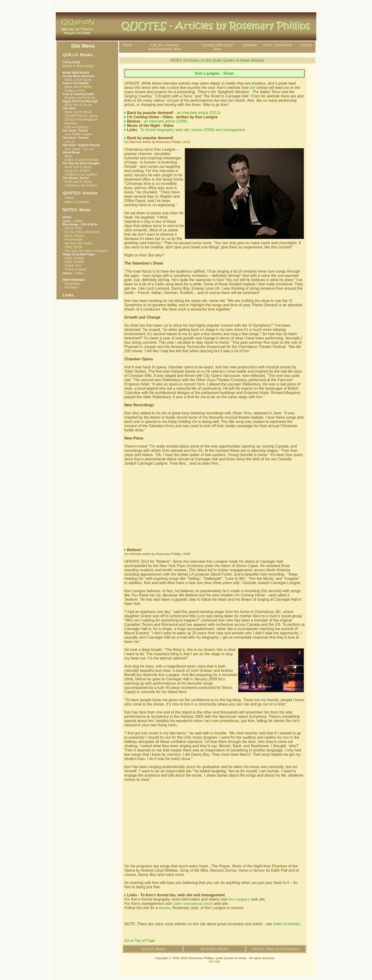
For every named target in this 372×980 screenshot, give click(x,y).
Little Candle (73, 262)
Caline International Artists (193, 904)
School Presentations (80, 119)
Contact (306, 45)
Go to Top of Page (140, 941)
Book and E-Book (77, 80)
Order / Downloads (278, 45)
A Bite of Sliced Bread (80, 160)
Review (164, 908)
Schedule (250, 45)
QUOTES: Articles (214, 949)
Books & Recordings (78, 64)
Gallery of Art (74, 91)
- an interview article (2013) (174, 113)
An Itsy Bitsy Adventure (81, 232)
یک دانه (69, 142)
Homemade (73, 239)
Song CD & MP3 (76, 171)
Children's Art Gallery (80, 174)
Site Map (214, 962)
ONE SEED (73, 247)
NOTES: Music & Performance (276, 949)
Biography (71, 284)
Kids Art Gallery (76, 127)
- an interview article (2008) (157, 121)
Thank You (72, 266)
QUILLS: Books (153, 949)
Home (128, 45)
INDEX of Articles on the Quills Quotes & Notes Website (217, 60)
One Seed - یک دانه (78, 149)
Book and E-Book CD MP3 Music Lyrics (80, 114)
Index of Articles (77, 202)
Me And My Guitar (77, 243)
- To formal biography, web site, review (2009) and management (186, 130)
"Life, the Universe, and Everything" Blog (164, 47)
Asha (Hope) (73, 236)
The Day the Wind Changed (85, 251)
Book (68, 156)
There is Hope (74, 269)
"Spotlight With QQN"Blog (217, 47)
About (69, 198)
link (253, 88)
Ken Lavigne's (240, 899)
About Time (72, 228)
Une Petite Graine (77, 134)
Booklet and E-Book (79, 98)
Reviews (70, 123)
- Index (73, 221)
